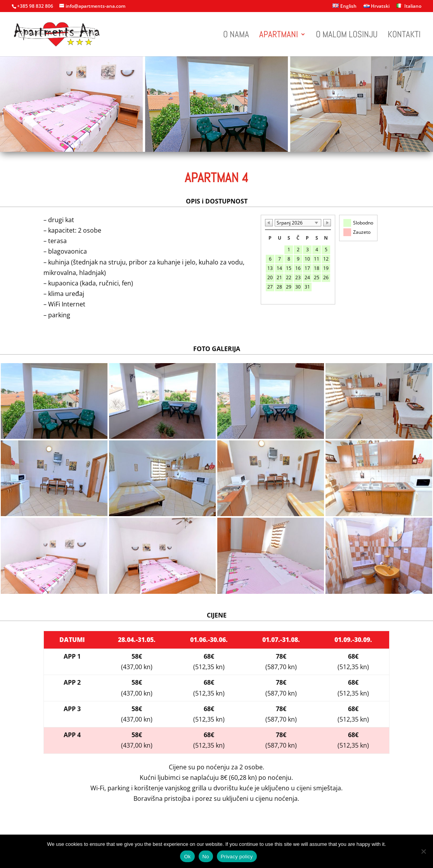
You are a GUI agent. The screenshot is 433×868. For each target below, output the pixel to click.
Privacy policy (237, 857)
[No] (423, 851)
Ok (187, 857)
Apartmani (279, 36)
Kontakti (404, 36)
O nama (236, 36)
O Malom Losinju (347, 36)
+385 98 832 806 (35, 6)
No (206, 857)
